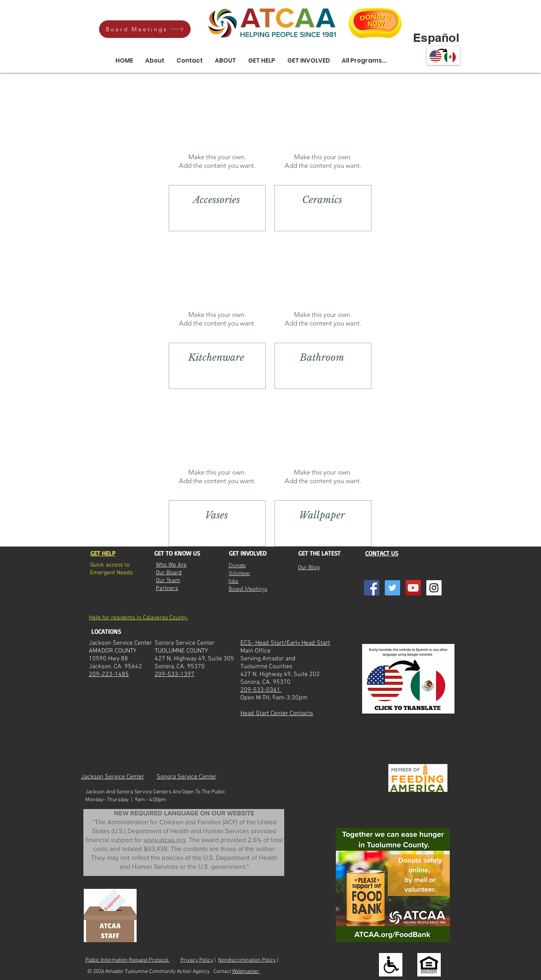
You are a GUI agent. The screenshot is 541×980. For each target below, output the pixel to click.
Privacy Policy (197, 960)
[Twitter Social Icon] (392, 588)
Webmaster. (246, 972)
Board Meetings (248, 589)
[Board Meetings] (145, 29)
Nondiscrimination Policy (247, 960)
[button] (225, 61)
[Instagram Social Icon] (434, 588)
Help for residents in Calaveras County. (138, 618)
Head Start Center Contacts (277, 714)
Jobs (234, 581)
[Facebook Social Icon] (372, 588)
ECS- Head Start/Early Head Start (285, 643)
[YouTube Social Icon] (413, 588)
